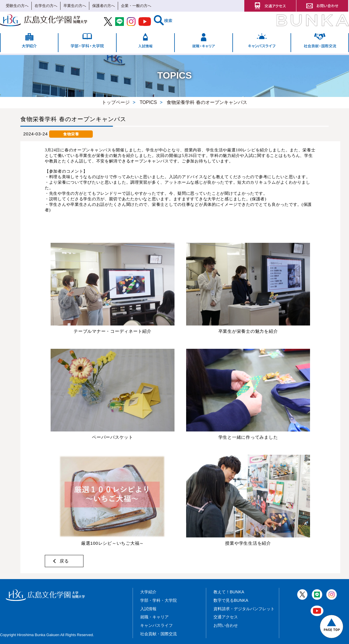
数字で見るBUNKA (231, 600)
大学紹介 (148, 592)
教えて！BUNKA (229, 592)
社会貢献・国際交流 (159, 634)
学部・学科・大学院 (159, 600)
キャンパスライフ (156, 625)
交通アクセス (226, 617)
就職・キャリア (154, 617)
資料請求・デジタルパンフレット (244, 609)
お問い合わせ (226, 625)
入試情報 (148, 609)
